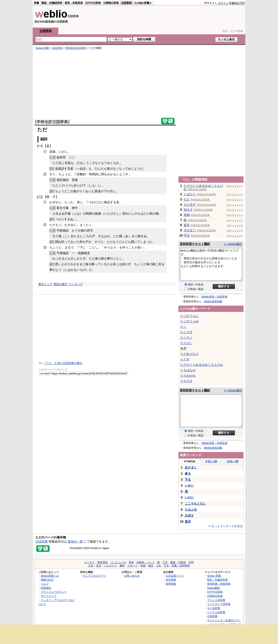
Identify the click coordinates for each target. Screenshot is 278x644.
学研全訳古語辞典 (75, 48)
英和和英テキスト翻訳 (195, 244)
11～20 (211, 461)
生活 (99, 566)
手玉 (187, 235)
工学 (165, 562)
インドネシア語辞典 (219, 604)
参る (188, 473)
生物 (143, 566)
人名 (159, 566)
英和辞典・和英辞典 (219, 584)
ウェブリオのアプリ (94, 576)
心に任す (190, 205)
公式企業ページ (175, 576)
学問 (191, 562)
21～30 (233, 461)
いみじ (189, 485)
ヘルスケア (110, 566)
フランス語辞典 (216, 600)
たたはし (186, 343)
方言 (166, 566)
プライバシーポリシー (54, 592)
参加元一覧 (75, 541)
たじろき (186, 332)
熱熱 (187, 215)
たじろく (186, 338)
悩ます (188, 210)
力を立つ (190, 230)
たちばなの (188, 370)
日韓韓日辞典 (111, 3)
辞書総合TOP (237, 3)
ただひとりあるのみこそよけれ (202, 365)
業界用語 (103, 562)
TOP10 (189, 461)
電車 (131, 562)
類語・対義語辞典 (52, 3)
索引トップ (45, 284)
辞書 (36, 3)
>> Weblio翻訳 (233, 244)
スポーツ (132, 566)
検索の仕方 (47, 580)
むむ (187, 199)
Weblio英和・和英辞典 (214, 297)
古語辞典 (126, 3)
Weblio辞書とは (50, 576)
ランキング (76, 284)
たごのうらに (190, 316)
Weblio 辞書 (42, 48)
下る (188, 480)
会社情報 (171, 580)
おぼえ (189, 515)
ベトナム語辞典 (216, 612)
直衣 (188, 521)
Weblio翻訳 (213, 588)
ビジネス (90, 562)
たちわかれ (188, 376)
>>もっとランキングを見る (226, 526)
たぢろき (186, 381)
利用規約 (46, 588)
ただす (185, 359)
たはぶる (191, 510)
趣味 (122, 566)
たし (183, 327)
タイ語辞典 (214, 608)
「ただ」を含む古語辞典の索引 (63, 363)
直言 (187, 225)
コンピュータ (118, 562)
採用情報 (171, 584)
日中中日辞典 (93, 3)
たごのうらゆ (190, 321)
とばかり (190, 194)
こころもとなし (195, 503)
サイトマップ (49, 596)
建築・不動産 (178, 562)
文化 (91, 566)
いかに (189, 497)
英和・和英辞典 (74, 3)
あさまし (191, 467)
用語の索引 (61, 284)
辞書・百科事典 (181, 566)
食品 (151, 566)
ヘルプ (45, 584)
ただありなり (190, 354)
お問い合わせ (132, 576)
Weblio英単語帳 (213, 301)
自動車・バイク (146, 562)
